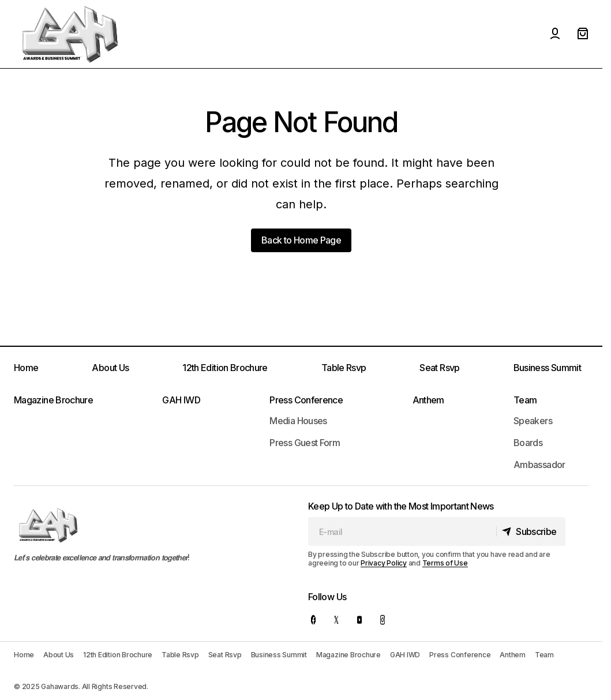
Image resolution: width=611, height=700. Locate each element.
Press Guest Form (305, 443)
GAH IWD (181, 400)
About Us (110, 368)
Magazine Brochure (53, 400)
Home (26, 368)
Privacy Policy (384, 563)
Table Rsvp (344, 368)
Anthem (428, 400)
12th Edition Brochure (225, 368)
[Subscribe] (529, 531)
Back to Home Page (301, 240)
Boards (528, 443)
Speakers (533, 421)
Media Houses (298, 421)
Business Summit (547, 368)
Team (525, 400)
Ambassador (539, 465)
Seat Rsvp (439, 368)
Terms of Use (445, 563)
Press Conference (306, 400)
